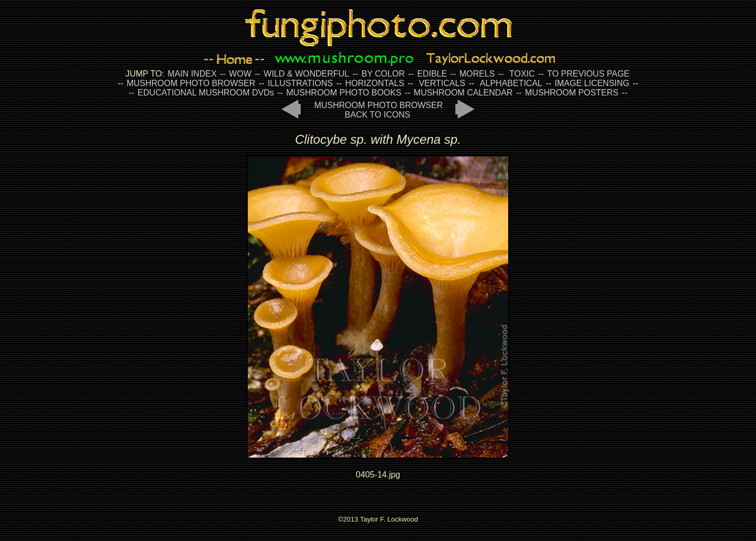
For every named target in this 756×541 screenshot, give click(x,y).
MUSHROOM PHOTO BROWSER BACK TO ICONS (378, 110)
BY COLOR (383, 74)
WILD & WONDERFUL (306, 74)
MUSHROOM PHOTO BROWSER (191, 83)
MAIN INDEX (192, 74)
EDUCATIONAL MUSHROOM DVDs (206, 93)
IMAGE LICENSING (591, 83)
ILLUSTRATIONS (300, 83)
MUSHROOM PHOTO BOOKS (344, 93)
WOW (240, 74)
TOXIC (522, 74)
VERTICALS (442, 83)
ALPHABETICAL (511, 83)
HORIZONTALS (375, 83)
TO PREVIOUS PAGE (588, 74)
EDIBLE (432, 74)
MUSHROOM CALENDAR (463, 93)
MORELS (477, 74)
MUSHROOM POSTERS (572, 93)
